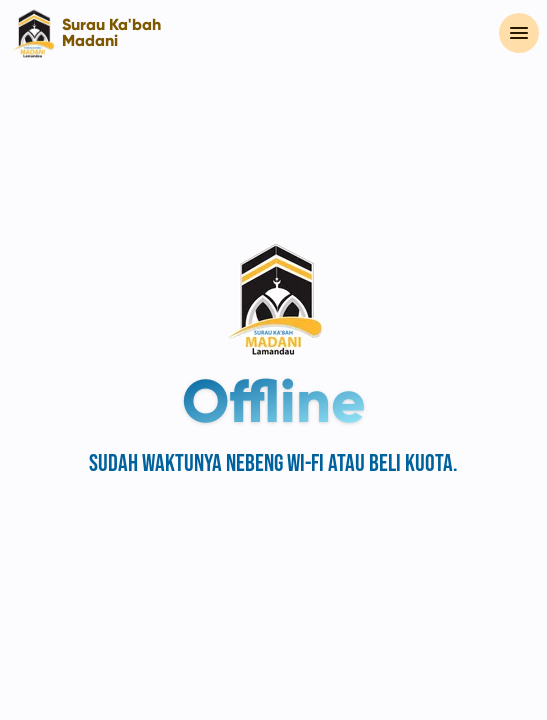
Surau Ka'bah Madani (111, 33)
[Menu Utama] (519, 33)
